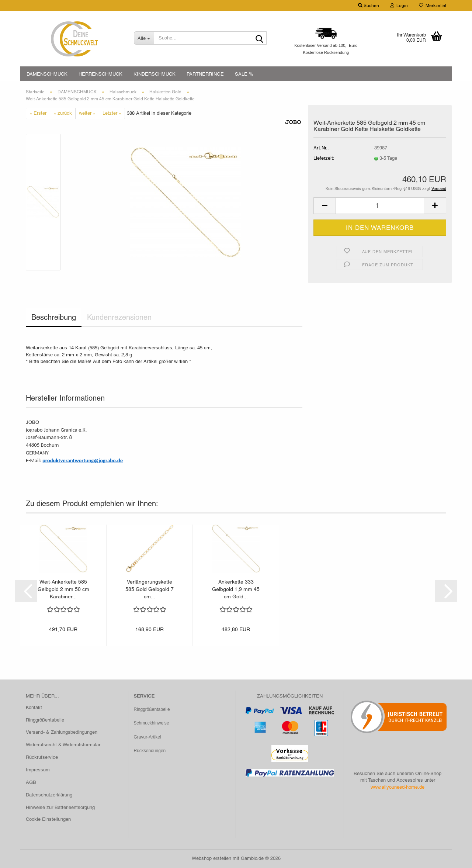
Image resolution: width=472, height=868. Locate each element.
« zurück (63, 113)
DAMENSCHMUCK (47, 74)
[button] (324, 206)
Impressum (38, 770)
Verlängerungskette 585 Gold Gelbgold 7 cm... (150, 589)
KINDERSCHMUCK (155, 74)
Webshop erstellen (211, 858)
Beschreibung (54, 317)
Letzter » (112, 113)
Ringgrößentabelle (45, 720)
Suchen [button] (369, 6)
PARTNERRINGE (205, 74)
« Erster (38, 113)
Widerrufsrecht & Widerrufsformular (63, 745)
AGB (31, 782)
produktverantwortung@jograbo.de (83, 460)
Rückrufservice (42, 757)
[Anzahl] (380, 206)
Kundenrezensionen (119, 317)
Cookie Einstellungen (48, 819)
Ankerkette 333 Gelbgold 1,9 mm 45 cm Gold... (236, 589)
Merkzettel (433, 6)
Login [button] (399, 6)
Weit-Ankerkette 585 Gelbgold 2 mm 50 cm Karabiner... (63, 589)
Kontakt (34, 707)
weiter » (87, 113)
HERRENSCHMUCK (100, 74)
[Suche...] (144, 38)
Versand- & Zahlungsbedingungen (62, 732)
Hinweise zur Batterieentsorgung (60, 807)
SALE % (244, 74)
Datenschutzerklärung (49, 795)
